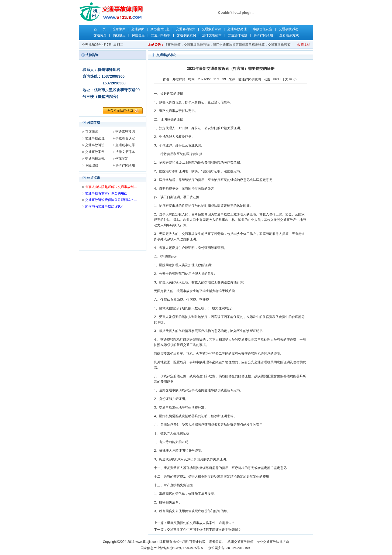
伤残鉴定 (119, 35)
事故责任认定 (263, 29)
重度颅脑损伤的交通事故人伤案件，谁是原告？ (201, 523)
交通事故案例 (186, 35)
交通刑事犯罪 (161, 35)
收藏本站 (304, 45)
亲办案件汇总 (160, 29)
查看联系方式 (289, 35)
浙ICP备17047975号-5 (187, 548)
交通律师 (138, 29)
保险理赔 (138, 35)
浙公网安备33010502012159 (229, 548)
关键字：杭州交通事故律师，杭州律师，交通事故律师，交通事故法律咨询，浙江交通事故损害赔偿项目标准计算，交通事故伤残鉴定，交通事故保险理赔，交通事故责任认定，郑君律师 (237, 45)
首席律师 (119, 29)
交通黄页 (100, 35)
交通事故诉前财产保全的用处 (106, 193)
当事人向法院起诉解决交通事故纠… (111, 187)
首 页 (100, 29)
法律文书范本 (212, 35)
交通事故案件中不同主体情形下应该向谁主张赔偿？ (204, 530)
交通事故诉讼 (288, 29)
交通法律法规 (238, 35)
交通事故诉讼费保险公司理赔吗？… (111, 200)
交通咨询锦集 (186, 29)
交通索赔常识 (211, 29)
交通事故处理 (237, 29)
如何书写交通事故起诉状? (104, 206)
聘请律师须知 (263, 35)
